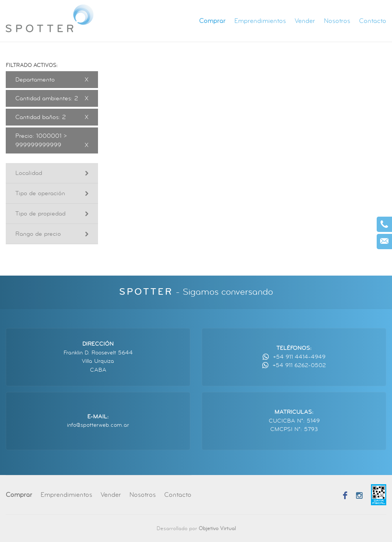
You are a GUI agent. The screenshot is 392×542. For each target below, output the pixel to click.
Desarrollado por (196, 528)
